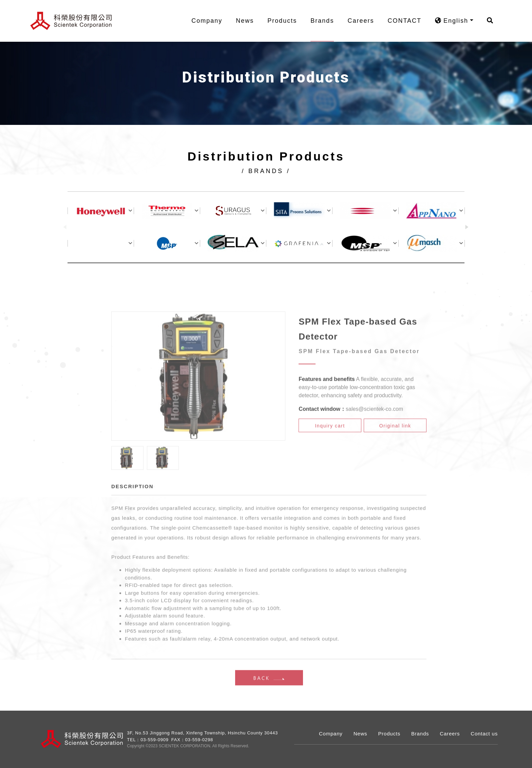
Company (211, 21)
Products (286, 21)
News (249, 21)
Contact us (484, 734)
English (455, 21)
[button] (467, 228)
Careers (365, 21)
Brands (326, 21)
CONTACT (408, 21)
